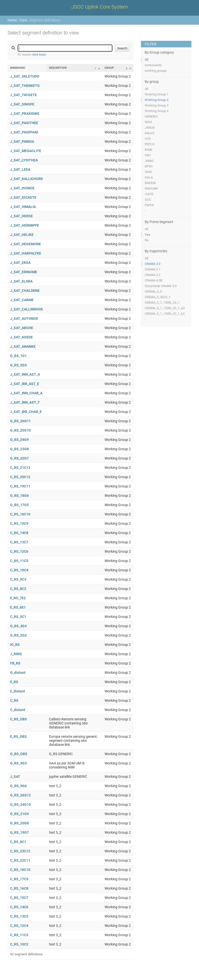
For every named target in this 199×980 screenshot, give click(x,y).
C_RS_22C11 (20, 860)
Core (23, 20)
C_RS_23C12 (20, 851)
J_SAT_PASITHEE (24, 123)
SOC (148, 200)
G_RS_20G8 (19, 823)
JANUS (150, 128)
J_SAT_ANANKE (23, 346)
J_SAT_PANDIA (22, 142)
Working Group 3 (157, 105)
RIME (148, 150)
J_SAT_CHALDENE (25, 291)
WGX (148, 122)
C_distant (18, 710)
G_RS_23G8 (19, 449)
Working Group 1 (157, 94)
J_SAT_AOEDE (21, 337)
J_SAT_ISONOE (22, 188)
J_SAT (15, 777)
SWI (148, 155)
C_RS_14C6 (19, 907)
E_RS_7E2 (18, 598)
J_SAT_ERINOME (24, 272)
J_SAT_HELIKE (22, 235)
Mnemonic (18, 68)
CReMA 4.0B (154, 280)
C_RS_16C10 (20, 514)
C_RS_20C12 (20, 477)
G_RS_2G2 (18, 635)
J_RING (16, 654)
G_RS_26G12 (20, 795)
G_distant (18, 673)
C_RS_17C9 (19, 879)
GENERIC (151, 116)
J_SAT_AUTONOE (24, 319)
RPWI (149, 166)
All (146, 60)
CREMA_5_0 (153, 291)
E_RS (14, 682)
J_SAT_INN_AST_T (25, 402)
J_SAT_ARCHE (22, 328)
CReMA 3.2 (153, 275)
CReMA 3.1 (153, 269)
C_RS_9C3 (18, 579)
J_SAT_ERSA (20, 263)
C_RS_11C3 (19, 935)
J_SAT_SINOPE (22, 104)
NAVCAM (151, 188)
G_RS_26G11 (20, 421)
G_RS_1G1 (18, 356)
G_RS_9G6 (18, 786)
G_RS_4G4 (18, 626)
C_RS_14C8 (19, 533)
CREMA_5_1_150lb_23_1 (162, 303)
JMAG (149, 161)
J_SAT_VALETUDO (25, 76)
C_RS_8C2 (18, 589)
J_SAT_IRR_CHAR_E (26, 412)
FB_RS (15, 663)
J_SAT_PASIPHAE (24, 132)
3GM (148, 172)
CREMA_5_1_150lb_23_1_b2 (165, 314)
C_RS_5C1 (18, 617)
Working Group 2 (157, 100)
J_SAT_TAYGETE (23, 95)
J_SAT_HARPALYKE (26, 253)
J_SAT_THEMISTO (25, 86)
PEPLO (150, 144)
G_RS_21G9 (19, 814)
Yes (147, 235)
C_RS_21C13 (20, 468)
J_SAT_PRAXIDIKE (25, 114)
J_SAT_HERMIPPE (25, 225)
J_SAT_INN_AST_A (25, 374)
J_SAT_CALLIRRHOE (27, 309)
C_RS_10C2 (19, 944)
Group (109, 68)
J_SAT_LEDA (20, 169)
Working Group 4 (157, 111)
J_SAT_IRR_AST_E (25, 384)
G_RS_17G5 (19, 505)
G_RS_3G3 (18, 763)
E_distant (18, 691)
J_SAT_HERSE (21, 216)
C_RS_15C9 (19, 523)
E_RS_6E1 (18, 607)
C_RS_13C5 (19, 916)
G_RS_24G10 (20, 804)
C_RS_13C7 (19, 542)
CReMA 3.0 (153, 264)
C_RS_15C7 (19, 898)
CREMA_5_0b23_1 (158, 297)
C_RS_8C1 (18, 842)
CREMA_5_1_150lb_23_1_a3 (165, 308)
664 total (39, 55)
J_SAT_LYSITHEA (24, 160)
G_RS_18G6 (19, 496)
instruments (153, 65)
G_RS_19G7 (19, 832)
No (147, 240)
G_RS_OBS (19, 754)
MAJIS (150, 133)
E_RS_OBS (18, 737)
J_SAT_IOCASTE (23, 197)
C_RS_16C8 (19, 888)
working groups (156, 71)
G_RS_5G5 (18, 365)
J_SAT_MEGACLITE (26, 151)
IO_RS (15, 645)
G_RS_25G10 (20, 430)
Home (12, 20)
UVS (148, 139)
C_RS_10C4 (19, 570)
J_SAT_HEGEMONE (26, 244)
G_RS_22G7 (19, 458)
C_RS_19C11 (20, 486)
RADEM (150, 183)
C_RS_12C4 (19, 926)
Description (58, 68)
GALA (149, 177)
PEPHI (149, 205)
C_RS (14, 701)
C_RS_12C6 (19, 551)
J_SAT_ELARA (21, 281)
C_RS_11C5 (19, 561)
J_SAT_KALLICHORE (27, 179)
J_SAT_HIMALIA (23, 207)
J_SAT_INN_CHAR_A (26, 393)
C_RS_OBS (19, 719)
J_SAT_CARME (22, 300)
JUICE (149, 194)
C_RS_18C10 (20, 870)
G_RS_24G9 (19, 440)
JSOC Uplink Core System (100, 7)
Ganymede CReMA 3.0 (161, 286)
